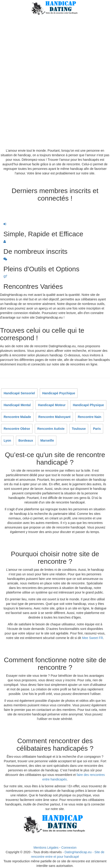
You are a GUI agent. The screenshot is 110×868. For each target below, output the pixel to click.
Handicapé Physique (88, 405)
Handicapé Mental (17, 405)
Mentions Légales (46, 848)
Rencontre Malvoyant (55, 417)
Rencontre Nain (89, 417)
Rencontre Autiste (51, 429)
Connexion (69, 848)
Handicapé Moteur (52, 405)
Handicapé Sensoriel (19, 393)
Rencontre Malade (17, 417)
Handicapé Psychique (59, 393)
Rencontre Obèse (17, 429)
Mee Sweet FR (93, 638)
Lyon (7, 440)
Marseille (47, 440)
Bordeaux (26, 440)
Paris (97, 429)
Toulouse (79, 429)
